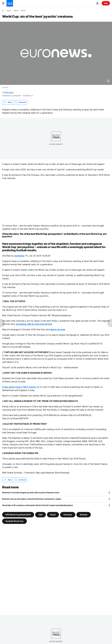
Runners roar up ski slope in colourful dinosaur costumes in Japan (32, 499)
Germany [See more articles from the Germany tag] (68, 515)
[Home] (3, 10)
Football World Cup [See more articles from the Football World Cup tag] (14, 521)
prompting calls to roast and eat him (34, 324)
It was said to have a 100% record (19, 387)
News (9, 11)
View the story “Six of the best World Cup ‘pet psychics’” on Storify (39, 234)
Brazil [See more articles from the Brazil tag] (53, 515)
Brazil (23, 11)
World (16, 11)
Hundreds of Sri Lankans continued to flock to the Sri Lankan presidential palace (38, 505)
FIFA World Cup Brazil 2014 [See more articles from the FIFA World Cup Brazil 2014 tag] (18, 515)
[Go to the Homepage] (10, 3)
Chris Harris (9, 92)
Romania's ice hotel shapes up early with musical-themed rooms (31, 492)
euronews (19, 256)
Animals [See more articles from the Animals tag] (84, 515)
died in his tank (58, 329)
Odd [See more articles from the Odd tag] (41, 515)
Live (106, 3)
